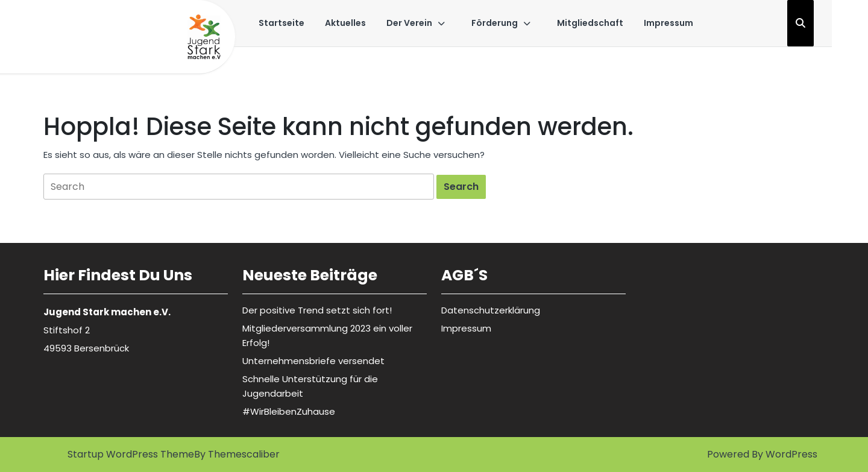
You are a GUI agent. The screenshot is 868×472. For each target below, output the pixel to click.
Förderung (495, 23)
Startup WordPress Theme (131, 454)
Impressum (668, 23)
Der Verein (409, 23)
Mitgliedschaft (590, 23)
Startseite (281, 23)
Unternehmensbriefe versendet (313, 361)
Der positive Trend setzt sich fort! (317, 310)
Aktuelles (345, 23)
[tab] (461, 187)
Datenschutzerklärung (491, 310)
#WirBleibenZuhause (289, 411)
